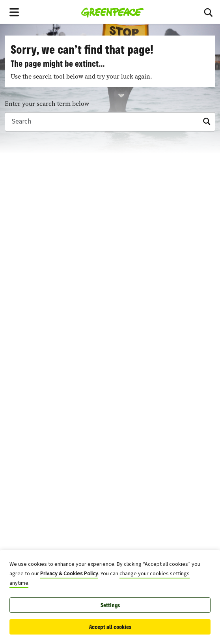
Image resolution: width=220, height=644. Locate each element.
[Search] (110, 122)
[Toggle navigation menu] (14, 12)
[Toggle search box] (208, 12)
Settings (110, 605)
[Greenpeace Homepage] (113, 12)
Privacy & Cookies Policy (69, 574)
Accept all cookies (110, 627)
